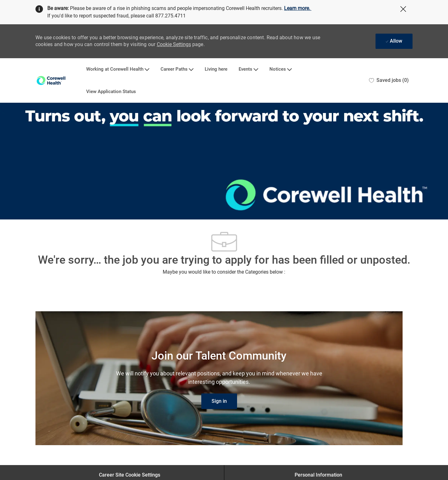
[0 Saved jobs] (389, 80)
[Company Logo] (51, 80)
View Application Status (111, 92)
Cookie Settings (174, 44)
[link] (219, 401)
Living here (216, 69)
